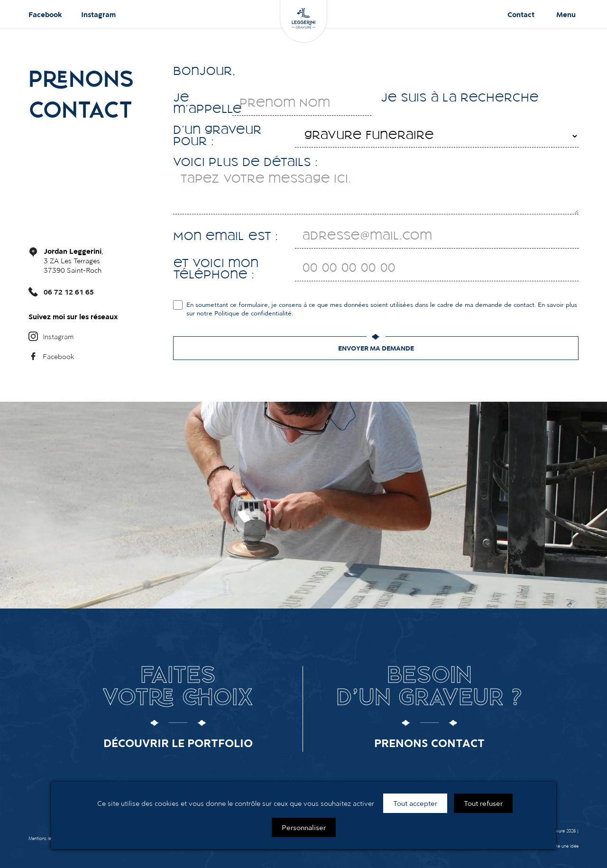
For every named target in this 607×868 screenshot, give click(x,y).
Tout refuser (483, 803)
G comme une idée (559, 846)
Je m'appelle (203, 104)
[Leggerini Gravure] (303, 21)
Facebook (45, 14)
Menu (566, 14)
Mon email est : (225, 237)
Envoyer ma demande (376, 348)
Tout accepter (415, 803)
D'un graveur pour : (217, 137)
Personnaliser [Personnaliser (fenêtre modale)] (304, 827)
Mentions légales (45, 838)
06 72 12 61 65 (69, 292)
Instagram (98, 14)
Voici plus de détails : (245, 163)
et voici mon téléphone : (216, 270)
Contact (521, 14)
